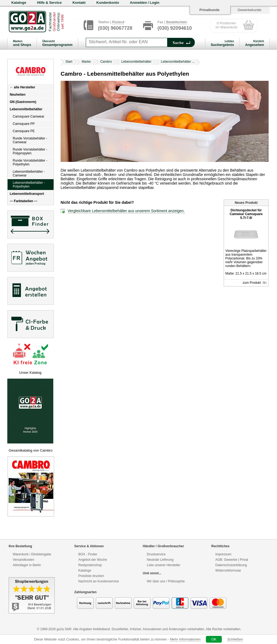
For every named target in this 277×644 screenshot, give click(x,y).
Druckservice (156, 554)
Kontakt (79, 3)
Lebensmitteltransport (27, 194)
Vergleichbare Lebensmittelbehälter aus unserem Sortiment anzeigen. (126, 211)
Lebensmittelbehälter (26, 109)
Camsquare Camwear (29, 116)
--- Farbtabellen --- (24, 201)
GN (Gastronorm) (23, 102)
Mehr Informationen (185, 639)
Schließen (235, 639)
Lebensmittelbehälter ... (178, 62)
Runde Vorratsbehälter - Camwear (30, 140)
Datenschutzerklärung (231, 565)
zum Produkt (255, 283)
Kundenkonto (108, 3)
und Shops (22, 43)
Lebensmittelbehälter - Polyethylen (29, 185)
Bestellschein (177, 22)
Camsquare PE (24, 131)
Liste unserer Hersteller (164, 565)
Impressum (223, 554)
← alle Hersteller (22, 87)
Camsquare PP (24, 124)
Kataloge (19, 3)
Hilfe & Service (49, 3)
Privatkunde (209, 10)
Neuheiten (18, 95)
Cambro (106, 62)
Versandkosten (23, 560)
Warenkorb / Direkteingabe (32, 554)
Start (69, 62)
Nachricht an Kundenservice (99, 581)
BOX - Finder (88, 554)
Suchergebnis (222, 43)
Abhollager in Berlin (27, 565)
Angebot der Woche (93, 560)
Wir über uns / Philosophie (166, 581)
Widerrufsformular (228, 570)
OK (214, 639)
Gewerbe (231, 560)
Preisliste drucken (91, 576)
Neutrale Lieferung (160, 560)
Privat (244, 560)
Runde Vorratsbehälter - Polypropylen (30, 151)
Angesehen (255, 43)
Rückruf (118, 22)
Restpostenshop (90, 565)
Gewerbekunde (249, 10)
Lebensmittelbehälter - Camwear (29, 173)
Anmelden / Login (145, 3)
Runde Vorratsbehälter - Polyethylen (30, 162)
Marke (86, 62)
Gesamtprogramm (57, 43)
